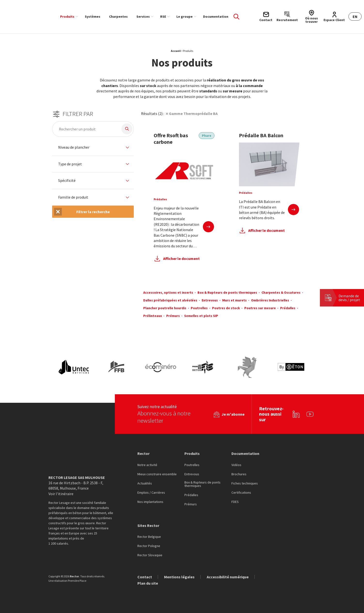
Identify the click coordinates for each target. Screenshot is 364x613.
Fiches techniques (245, 484)
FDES (235, 502)
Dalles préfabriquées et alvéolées (170, 300)
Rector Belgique (149, 537)
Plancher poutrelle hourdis (165, 308)
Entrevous (210, 300)
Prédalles (288, 308)
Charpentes (118, 16)
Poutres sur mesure (260, 308)
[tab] (93, 148)
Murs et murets (234, 300)
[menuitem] (68, 16)
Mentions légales (179, 577)
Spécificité (67, 181)
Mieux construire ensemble (157, 474)
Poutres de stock (226, 308)
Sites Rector (148, 525)
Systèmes (93, 16)
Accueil (176, 51)
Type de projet (70, 164)
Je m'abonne (233, 414)
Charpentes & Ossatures (281, 292)
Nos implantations (150, 502)
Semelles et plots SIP (201, 316)
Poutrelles (199, 308)
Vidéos (236, 465)
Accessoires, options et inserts (168, 292)
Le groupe (185, 16)
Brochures (239, 474)
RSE (163, 16)
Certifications (241, 493)
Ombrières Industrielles (270, 300)
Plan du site (148, 583)
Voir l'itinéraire (61, 494)
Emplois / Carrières (151, 493)
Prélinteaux (153, 316)
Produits (67, 16)
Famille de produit (73, 197)
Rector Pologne (149, 546)
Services (143, 16)
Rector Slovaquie (150, 555)
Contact (145, 577)
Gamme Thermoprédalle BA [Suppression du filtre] (193, 113)
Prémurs (173, 316)
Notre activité (147, 465)
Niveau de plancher (74, 147)
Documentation (216, 16)
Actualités (145, 484)
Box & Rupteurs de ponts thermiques (227, 292)
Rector (143, 453)
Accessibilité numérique (228, 577)
